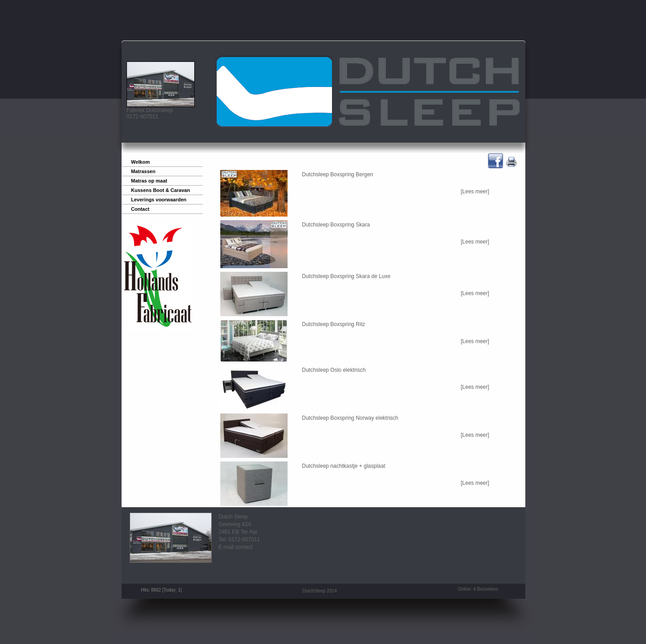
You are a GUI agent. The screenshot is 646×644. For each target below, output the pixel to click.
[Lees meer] (475, 191)
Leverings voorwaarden (159, 200)
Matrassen (143, 171)
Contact (140, 209)
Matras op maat (149, 181)
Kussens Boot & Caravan (160, 190)
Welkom (140, 162)
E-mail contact (236, 547)
